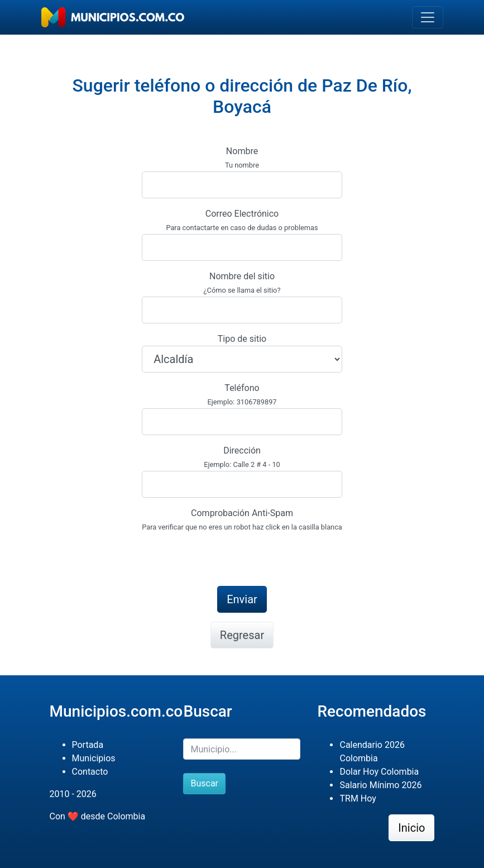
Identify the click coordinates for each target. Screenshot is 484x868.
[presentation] (227, 555)
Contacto (90, 772)
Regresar (242, 635)
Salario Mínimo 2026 (380, 785)
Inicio (411, 828)
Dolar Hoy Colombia (379, 772)
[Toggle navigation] (428, 17)
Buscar (204, 783)
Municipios (94, 758)
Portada (88, 745)
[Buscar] (242, 749)
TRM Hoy (358, 798)
